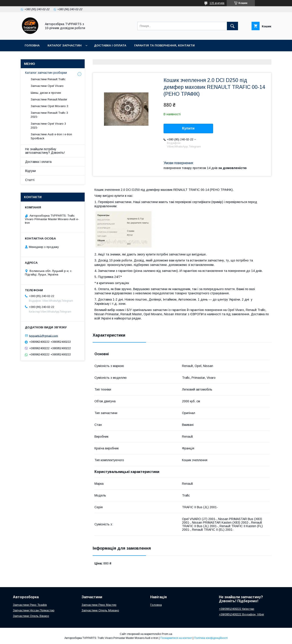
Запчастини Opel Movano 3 (49, 106)
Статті (30, 180)
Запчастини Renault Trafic (48, 79)
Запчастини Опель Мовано (100, 610)
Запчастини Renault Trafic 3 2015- (49, 115)
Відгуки (30, 171)
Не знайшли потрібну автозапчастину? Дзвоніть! (45, 151)
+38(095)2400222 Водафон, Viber (241, 614)
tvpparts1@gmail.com (44, 336)
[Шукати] (232, 26)
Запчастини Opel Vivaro (47, 86)
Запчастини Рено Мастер (99, 605)
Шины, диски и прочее (46, 93)
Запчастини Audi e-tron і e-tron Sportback (51, 136)
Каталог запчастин (65, 45)
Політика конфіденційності (211, 638)
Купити (188, 128)
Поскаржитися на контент (176, 638)
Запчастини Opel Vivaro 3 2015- (48, 126)
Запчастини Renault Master (49, 99)
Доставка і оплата (110, 45)
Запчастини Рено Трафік (30, 605)
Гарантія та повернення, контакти (164, 45)
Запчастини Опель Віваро (31, 616)
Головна (32, 45)
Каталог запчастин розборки (46, 73)
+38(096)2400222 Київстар (237, 609)
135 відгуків (217, 3)
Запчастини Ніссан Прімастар (34, 610)
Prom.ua (167, 634)
